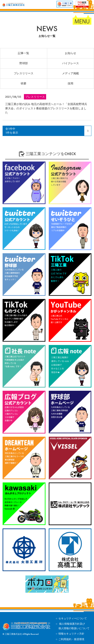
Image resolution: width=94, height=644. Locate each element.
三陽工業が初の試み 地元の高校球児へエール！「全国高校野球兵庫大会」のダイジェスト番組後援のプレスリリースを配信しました (46, 108)
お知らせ (70, 53)
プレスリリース (24, 73)
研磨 (23, 83)
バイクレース (70, 63)
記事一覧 (23, 53)
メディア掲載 (70, 73)
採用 (70, 83)
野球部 (24, 63)
